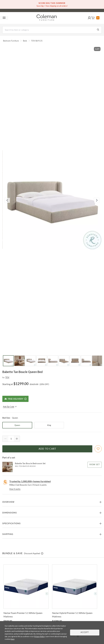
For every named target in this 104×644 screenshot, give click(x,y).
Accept (85, 632)
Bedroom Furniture (11, 41)
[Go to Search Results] (98, 30)
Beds (25, 41)
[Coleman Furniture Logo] (47, 18)
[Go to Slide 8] (86, 361)
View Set (95, 465)
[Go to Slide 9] (97, 361)
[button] (89, 18)
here (13, 639)
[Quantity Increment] (17, 439)
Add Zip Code (10, 407)
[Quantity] (11, 439)
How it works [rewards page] (15, 489)
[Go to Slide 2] (19, 361)
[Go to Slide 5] (53, 361)
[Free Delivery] (15, 399)
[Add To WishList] (98, 449)
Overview (8, 502)
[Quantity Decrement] (5, 439)
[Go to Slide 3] (31, 361)
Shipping (8, 534)
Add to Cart (47, 449)
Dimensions (10, 513)
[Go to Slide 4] (42, 361)
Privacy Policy (39, 636)
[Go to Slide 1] (8, 361)
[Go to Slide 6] (64, 361)
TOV (7, 377)
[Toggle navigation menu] (4, 18)
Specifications (11, 524)
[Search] (52, 30)
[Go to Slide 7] (75, 361)
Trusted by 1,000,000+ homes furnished (30, 481)
